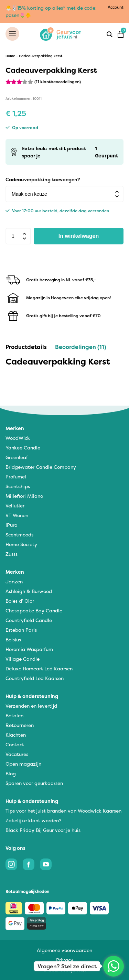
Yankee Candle (23, 448)
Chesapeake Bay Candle (34, 610)
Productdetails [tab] (26, 347)
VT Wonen (17, 515)
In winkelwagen (79, 236)
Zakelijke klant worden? (33, 820)
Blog (11, 773)
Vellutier (15, 506)
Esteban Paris (21, 630)
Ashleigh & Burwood (29, 591)
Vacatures (17, 754)
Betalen (14, 715)
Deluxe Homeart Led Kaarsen (39, 668)
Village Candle (23, 659)
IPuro (11, 525)
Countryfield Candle (29, 620)
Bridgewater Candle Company (41, 467)
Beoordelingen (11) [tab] (81, 347)
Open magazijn (23, 764)
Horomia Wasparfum (29, 649)
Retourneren (20, 725)
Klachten (16, 735)
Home (10, 56)
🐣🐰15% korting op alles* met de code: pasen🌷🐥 (51, 11)
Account (116, 7)
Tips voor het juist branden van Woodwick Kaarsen (63, 811)
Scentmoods (19, 535)
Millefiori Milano (24, 496)
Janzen (14, 581)
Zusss (12, 554)
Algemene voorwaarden (64, 950)
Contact (15, 744)
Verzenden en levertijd (31, 706)
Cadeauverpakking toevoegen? (43, 179)
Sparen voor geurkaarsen (34, 783)
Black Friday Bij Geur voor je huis (43, 830)
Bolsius (13, 639)
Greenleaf (17, 457)
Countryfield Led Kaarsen (35, 678)
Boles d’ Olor (20, 601)
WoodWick (18, 438)
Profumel (16, 477)
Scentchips (18, 486)
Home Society (21, 544)
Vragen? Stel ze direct (67, 966)
